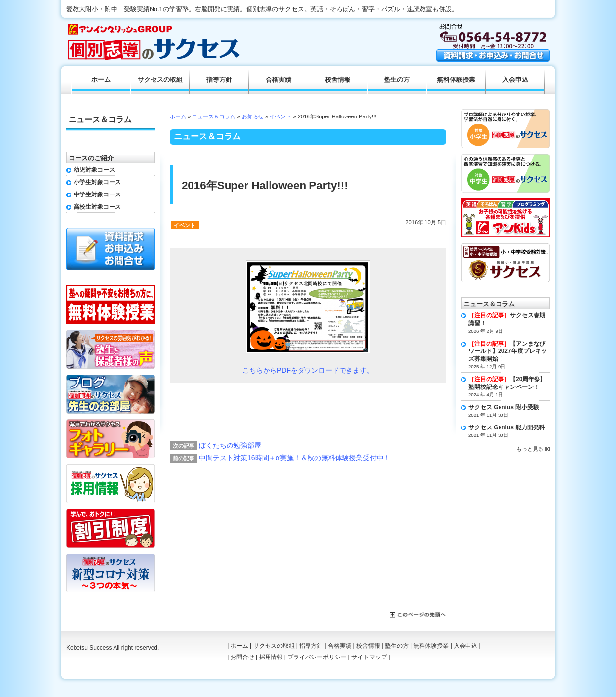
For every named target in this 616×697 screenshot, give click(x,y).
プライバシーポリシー (317, 657)
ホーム (178, 116)
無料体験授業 (456, 80)
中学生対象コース (97, 194)
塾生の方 (397, 80)
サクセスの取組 (160, 80)
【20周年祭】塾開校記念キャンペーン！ (507, 383)
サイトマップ (369, 657)
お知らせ (253, 116)
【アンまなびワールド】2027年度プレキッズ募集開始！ (508, 351)
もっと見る (530, 449)
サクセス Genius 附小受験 (504, 407)
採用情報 (271, 657)
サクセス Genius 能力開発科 (507, 427)
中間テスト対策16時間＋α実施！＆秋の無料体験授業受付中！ (295, 458)
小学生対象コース (97, 182)
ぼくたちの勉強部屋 (230, 445)
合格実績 (278, 80)
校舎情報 (338, 80)
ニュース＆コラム (214, 116)
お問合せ (242, 657)
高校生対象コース (97, 207)
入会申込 (515, 80)
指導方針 (219, 80)
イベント (280, 116)
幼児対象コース (94, 170)
